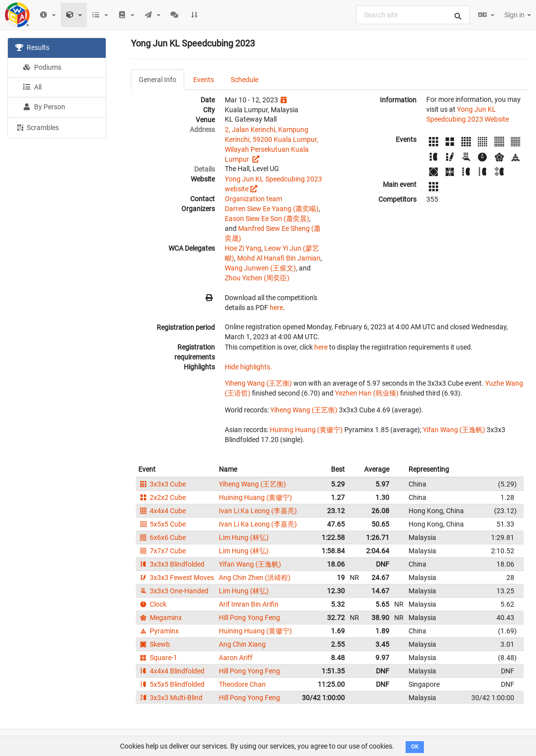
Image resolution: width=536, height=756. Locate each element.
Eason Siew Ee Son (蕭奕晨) (267, 219)
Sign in (518, 15)
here (276, 308)
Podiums (42, 67)
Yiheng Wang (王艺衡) (258, 383)
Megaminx (160, 618)
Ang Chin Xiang (242, 644)
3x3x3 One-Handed (173, 591)
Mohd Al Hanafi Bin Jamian (279, 258)
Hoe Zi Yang (243, 248)
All (32, 87)
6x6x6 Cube (162, 537)
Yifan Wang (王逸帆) (454, 430)
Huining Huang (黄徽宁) (306, 430)
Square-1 (158, 658)
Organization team (253, 199)
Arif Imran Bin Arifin (249, 604)
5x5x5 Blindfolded (171, 684)
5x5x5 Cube (162, 524)
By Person (44, 107)
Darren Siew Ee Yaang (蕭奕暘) (272, 209)
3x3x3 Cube (162, 484)
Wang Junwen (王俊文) (260, 268)
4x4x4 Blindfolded (171, 671)
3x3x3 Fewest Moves (176, 578)
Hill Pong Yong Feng (249, 618)
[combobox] (413, 15)
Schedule (245, 80)
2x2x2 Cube (162, 497)
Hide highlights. (248, 367)
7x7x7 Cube (162, 551)
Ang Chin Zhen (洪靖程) (255, 578)
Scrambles (37, 127)
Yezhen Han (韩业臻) (367, 393)
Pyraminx (159, 631)
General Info (158, 80)
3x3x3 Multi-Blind (170, 698)
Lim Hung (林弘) (244, 537)
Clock (152, 604)
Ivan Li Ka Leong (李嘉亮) (258, 511)
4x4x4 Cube (162, 511)
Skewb (154, 644)
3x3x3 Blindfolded (171, 564)
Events (204, 80)
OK (415, 747)
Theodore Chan (242, 684)
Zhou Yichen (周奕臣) (257, 278)
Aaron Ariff (236, 658)
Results (32, 47)
